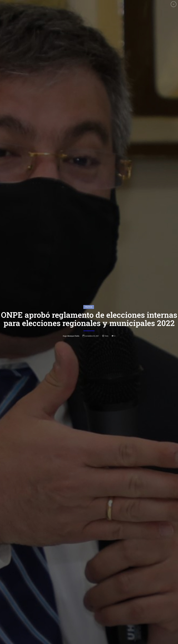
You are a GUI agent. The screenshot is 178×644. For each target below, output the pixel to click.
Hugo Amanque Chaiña (71, 301)
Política (89, 272)
